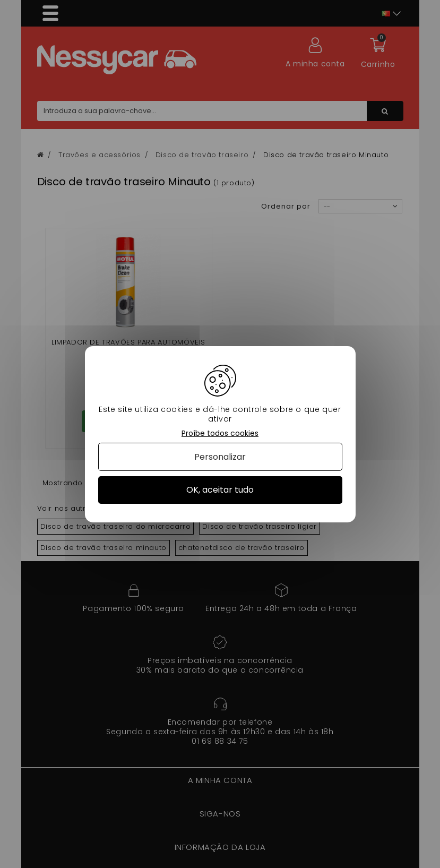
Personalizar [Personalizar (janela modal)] (220, 457)
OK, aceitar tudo (220, 490)
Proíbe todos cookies (220, 433)
